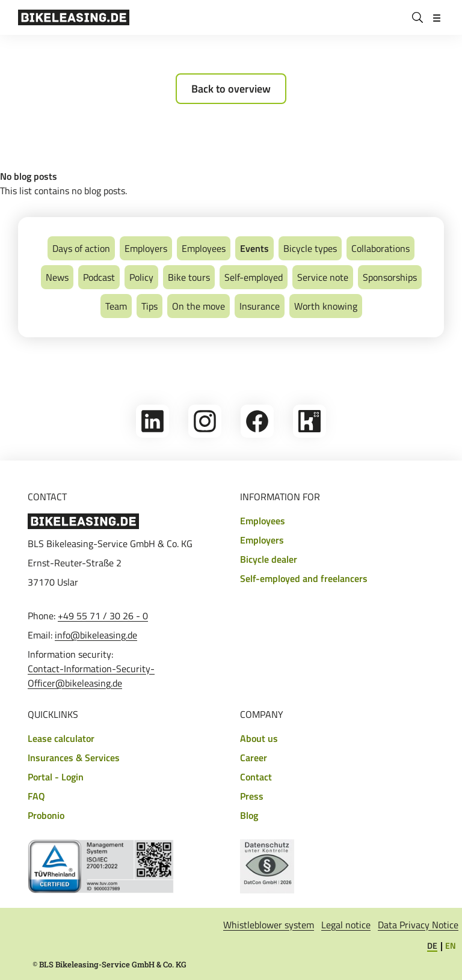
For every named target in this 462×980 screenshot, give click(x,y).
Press (252, 796)
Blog (249, 815)
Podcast (99, 277)
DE (432, 945)
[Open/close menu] (437, 17)
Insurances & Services (74, 758)
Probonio (46, 815)
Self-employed (254, 277)
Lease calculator (61, 738)
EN (451, 945)
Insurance (260, 306)
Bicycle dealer (269, 559)
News (57, 277)
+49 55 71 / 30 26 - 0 (103, 616)
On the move (199, 306)
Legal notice (346, 925)
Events (254, 248)
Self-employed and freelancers (304, 578)
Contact (256, 777)
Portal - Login (56, 777)
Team (116, 306)
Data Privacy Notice (418, 925)
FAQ (36, 796)
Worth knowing (326, 306)
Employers (146, 248)
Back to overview (231, 89)
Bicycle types (310, 248)
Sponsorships (390, 277)
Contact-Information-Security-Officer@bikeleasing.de (91, 676)
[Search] (417, 17)
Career (254, 758)
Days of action (81, 248)
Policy (141, 277)
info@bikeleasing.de (96, 635)
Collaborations (380, 248)
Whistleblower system (269, 925)
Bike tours (189, 277)
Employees (204, 248)
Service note (323, 277)
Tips (149, 306)
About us (259, 738)
